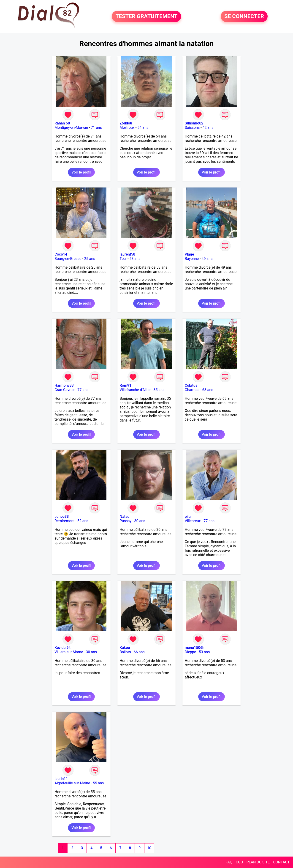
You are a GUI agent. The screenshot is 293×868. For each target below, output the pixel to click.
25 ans (90, 259)
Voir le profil (81, 172)
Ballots (125, 652)
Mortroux (127, 128)
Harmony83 (64, 385)
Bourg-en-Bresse (68, 259)
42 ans (208, 128)
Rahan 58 (62, 123)
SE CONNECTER (244, 17)
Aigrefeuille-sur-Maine (72, 783)
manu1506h (195, 648)
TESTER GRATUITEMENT (146, 17)
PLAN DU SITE (258, 862)
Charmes (192, 390)
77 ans (83, 390)
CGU (239, 862)
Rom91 (126, 385)
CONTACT (281, 862)
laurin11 (61, 779)
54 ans (143, 128)
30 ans (140, 521)
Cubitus (191, 385)
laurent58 (128, 254)
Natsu (125, 517)
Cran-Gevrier (65, 390)
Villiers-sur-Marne (69, 652)
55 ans (98, 783)
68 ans (208, 390)
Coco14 (61, 254)
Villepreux (193, 521)
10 (149, 848)
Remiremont (64, 521)
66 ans (139, 652)
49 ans (207, 259)
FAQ (229, 862)
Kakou (125, 648)
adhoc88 (62, 517)
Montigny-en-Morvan (71, 128)
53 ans (135, 259)
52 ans (83, 521)
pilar (188, 517)
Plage (189, 254)
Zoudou (126, 123)
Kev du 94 (62, 648)
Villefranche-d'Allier (135, 390)
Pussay (126, 521)
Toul (123, 259)
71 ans (96, 128)
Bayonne (192, 259)
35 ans (159, 390)
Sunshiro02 (194, 123)
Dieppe (190, 652)
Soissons (192, 128)
